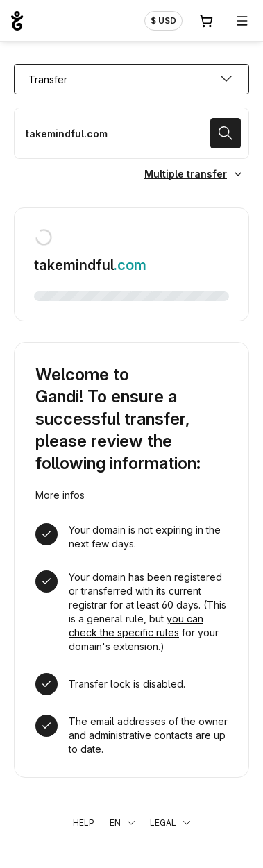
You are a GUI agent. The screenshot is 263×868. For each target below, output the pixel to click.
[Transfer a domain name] (131, 133)
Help (84, 823)
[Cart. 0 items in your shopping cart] (206, 21)
